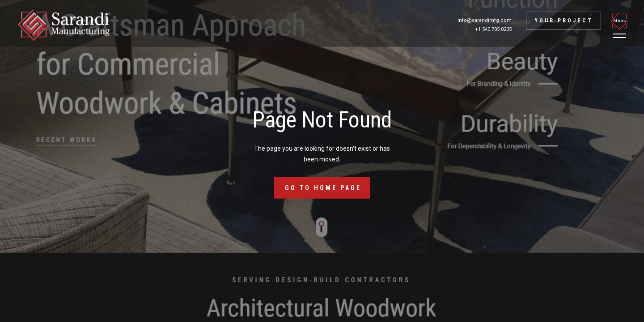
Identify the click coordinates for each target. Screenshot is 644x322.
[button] (621, 25)
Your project (564, 21)
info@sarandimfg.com (485, 20)
